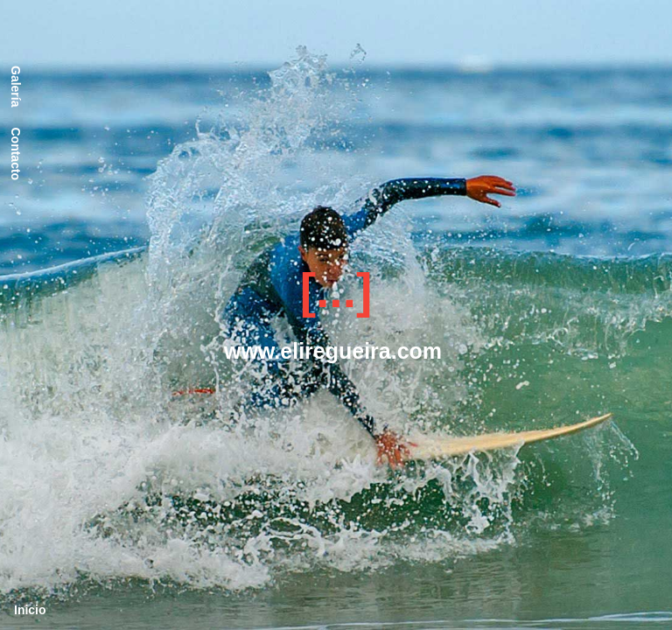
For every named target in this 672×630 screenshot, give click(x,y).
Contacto (16, 154)
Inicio (30, 610)
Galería (16, 86)
